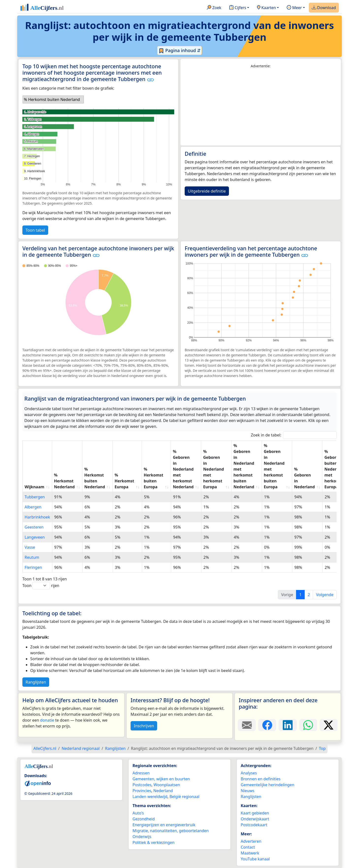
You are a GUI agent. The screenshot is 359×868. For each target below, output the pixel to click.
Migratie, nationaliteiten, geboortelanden (171, 831)
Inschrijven (144, 726)
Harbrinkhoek (37, 517)
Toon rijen (41, 586)
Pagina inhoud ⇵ (180, 51)
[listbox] (53, 99)
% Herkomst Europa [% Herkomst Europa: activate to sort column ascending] (124, 481)
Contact (248, 847)
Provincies (142, 791)
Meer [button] (294, 8)
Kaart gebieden (255, 813)
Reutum (32, 557)
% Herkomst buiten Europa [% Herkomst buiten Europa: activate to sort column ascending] (154, 478)
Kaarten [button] (266, 8)
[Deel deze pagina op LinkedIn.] (288, 725)
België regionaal (184, 797)
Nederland (163, 791)
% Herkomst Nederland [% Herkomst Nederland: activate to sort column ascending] (64, 481)
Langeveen (35, 537)
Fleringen (33, 567)
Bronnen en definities (261, 779)
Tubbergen (35, 497)
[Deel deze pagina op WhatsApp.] (308, 725)
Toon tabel (35, 230)
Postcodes (142, 785)
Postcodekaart (254, 825)
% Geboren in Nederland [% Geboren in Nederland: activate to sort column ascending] (304, 478)
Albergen (33, 507)
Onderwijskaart (255, 819)
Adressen (141, 773)
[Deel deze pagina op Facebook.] (267, 725)
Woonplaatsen (167, 785)
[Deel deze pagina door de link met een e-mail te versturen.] (247, 725)
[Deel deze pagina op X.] (329, 725)
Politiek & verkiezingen (154, 842)
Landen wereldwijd (150, 797)
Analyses (249, 773)
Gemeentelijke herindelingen (268, 785)
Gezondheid (144, 819)
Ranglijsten (36, 682)
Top (322, 748)
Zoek (214, 8)
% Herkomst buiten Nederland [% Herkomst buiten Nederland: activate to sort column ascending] (95, 478)
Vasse (30, 547)
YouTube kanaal (255, 859)
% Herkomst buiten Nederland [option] (52, 99)
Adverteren (251, 841)
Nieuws (247, 791)
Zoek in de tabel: (294, 435)
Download (324, 8)
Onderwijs (142, 837)
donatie (47, 720)
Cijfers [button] (238, 8)
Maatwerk (250, 853)
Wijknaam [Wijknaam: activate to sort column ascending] (34, 487)
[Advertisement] (261, 107)
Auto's (138, 813)
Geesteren (34, 527)
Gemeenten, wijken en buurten (161, 779)
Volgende (325, 595)
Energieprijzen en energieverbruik (164, 825)
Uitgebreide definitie (207, 191)
